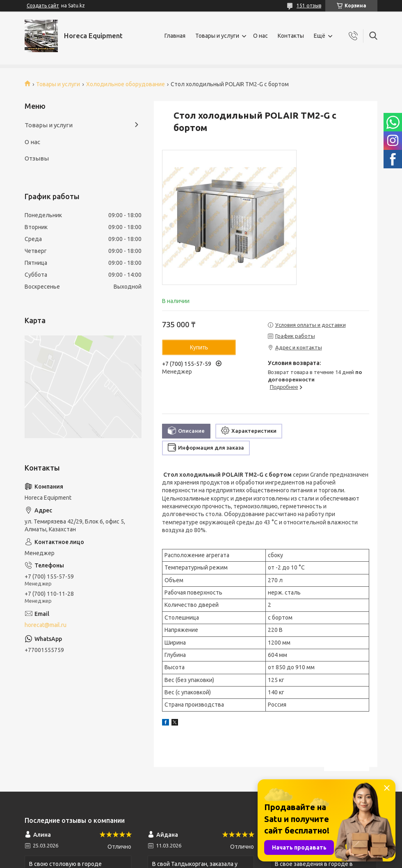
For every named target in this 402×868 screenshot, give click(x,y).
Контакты (291, 36)
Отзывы (37, 158)
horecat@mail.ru (46, 625)
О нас (260, 36)
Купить (199, 347)
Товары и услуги (217, 36)
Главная (175, 36)
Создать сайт (43, 6)
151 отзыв (309, 6)
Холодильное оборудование (126, 84)
